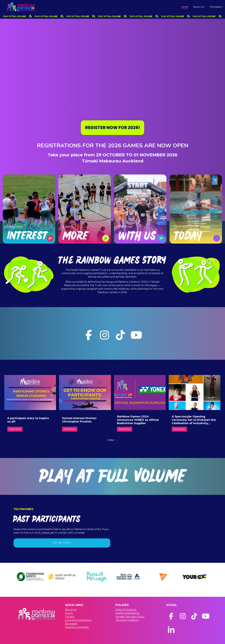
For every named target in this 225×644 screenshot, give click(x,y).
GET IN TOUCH (62, 543)
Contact (70, 617)
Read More (15, 429)
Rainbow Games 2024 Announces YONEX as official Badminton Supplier (138, 420)
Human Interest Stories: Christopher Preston (79, 420)
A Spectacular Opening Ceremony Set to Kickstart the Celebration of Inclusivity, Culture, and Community (194, 420)
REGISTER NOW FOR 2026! (113, 128)
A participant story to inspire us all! (28, 420)
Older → (112, 440)
